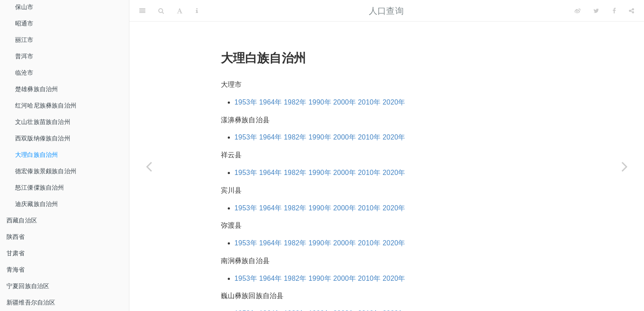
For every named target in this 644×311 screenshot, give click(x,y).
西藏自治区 (22, 220)
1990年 (320, 102)
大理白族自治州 (36, 155)
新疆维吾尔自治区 (31, 302)
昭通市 (24, 23)
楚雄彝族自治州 (36, 89)
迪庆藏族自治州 (36, 204)
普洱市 (24, 56)
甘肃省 (16, 253)
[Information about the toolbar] (197, 11)
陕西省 (16, 237)
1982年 (295, 102)
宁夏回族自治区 (28, 286)
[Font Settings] (180, 11)
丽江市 (24, 40)
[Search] (161, 11)
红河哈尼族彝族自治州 (46, 105)
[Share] (631, 11)
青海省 (16, 270)
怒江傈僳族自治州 (40, 187)
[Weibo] (578, 11)
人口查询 (386, 11)
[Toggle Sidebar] (142, 11)
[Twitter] (596, 11)
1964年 (271, 102)
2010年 (369, 102)
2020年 (394, 102)
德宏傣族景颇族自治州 (46, 171)
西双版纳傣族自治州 (43, 138)
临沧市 (24, 73)
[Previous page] (149, 166)
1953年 (246, 102)
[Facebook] (614, 11)
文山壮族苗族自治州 (43, 122)
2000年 (345, 102)
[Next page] (625, 166)
